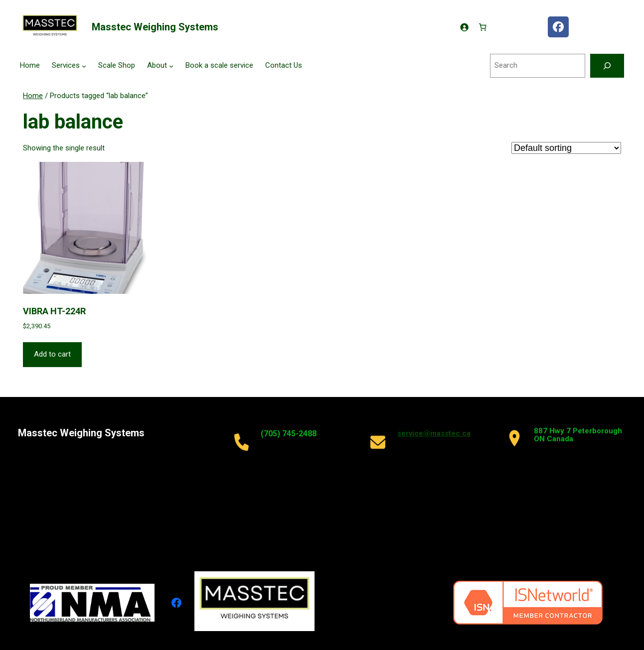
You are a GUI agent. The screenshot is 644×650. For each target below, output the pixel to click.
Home (33, 96)
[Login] (464, 27)
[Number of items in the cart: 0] (483, 27)
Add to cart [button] (52, 354)
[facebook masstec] (558, 27)
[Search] (607, 66)
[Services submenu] (84, 66)
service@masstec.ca (434, 433)
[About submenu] (171, 66)
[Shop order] (566, 148)
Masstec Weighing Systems (155, 27)
